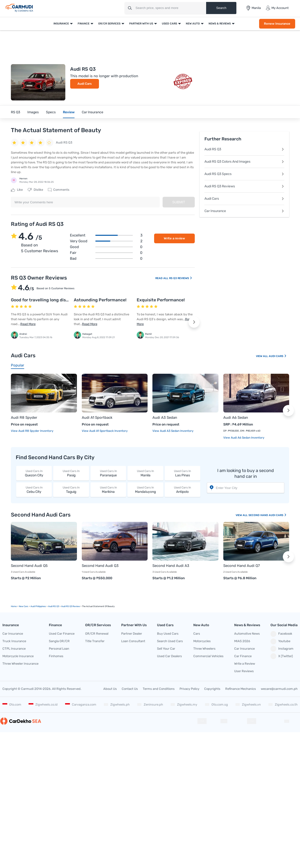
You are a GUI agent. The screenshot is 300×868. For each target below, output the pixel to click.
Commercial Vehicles (208, 656)
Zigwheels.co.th (283, 704)
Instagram (282, 649)
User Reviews (244, 671)
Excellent (106, 235)
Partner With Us (141, 24)
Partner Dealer (132, 634)
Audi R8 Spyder (24, 418)
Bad (106, 259)
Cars (197, 634)
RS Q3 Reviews (181, 278)
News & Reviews (220, 24)
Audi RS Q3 (244, 149)
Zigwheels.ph (117, 704)
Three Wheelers (204, 649)
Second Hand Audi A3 (171, 566)
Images (33, 112)
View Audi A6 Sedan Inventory (244, 438)
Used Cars (169, 24)
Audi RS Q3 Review (71, 606)
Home (14, 606)
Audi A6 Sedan (236, 418)
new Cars (24, 606)
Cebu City (34, 490)
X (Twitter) (282, 656)
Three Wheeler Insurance (20, 664)
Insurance (61, 24)
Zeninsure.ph (150, 704)
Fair (106, 253)
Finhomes (56, 656)
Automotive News (247, 634)
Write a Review (245, 664)
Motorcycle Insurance (18, 656)
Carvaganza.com (81, 704)
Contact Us (130, 689)
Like (17, 190)
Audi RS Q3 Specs (244, 174)
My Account (277, 8)
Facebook (281, 634)
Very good (106, 241)
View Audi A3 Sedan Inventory (173, 431)
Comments (59, 190)
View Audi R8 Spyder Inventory (32, 431)
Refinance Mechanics (241, 689)
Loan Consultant (133, 641)
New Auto (193, 24)
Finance (84, 24)
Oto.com (12, 704)
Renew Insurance (277, 24)
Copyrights (212, 689)
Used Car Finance (62, 634)
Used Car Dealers (169, 656)
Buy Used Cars (168, 634)
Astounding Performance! (100, 300)
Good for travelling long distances (45, 300)
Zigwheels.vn (248, 704)
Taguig (71, 490)
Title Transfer (95, 641)
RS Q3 (15, 112)
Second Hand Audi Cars (268, 515)
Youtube (280, 641)
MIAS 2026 (242, 641)
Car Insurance (93, 112)
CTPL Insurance (14, 649)
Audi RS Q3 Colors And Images (244, 162)
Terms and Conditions (159, 689)
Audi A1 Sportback (97, 418)
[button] (194, 322)
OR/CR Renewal (97, 634)
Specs (51, 112)
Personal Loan (59, 649)
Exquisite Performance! (161, 300)
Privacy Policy (189, 689)
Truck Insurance (14, 641)
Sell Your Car (166, 649)
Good (106, 247)
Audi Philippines (38, 606)
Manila (145, 473)
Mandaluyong (145, 490)
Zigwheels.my (184, 704)
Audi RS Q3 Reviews (244, 186)
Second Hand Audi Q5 (29, 566)
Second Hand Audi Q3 (100, 566)
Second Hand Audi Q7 (242, 566)
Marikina (108, 490)
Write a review (174, 238)
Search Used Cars (170, 641)
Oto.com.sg (216, 704)
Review (69, 112)
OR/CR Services (109, 24)
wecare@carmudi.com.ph (279, 689)
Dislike (35, 190)
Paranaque (108, 473)
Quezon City (34, 473)
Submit (179, 202)
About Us (110, 689)
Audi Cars (85, 84)
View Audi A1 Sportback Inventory (105, 431)
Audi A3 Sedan (165, 418)
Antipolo (183, 490)
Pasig (71, 473)
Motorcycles (202, 641)
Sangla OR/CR (59, 641)
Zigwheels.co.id (43, 704)
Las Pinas (183, 473)
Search (221, 8)
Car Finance (243, 656)
